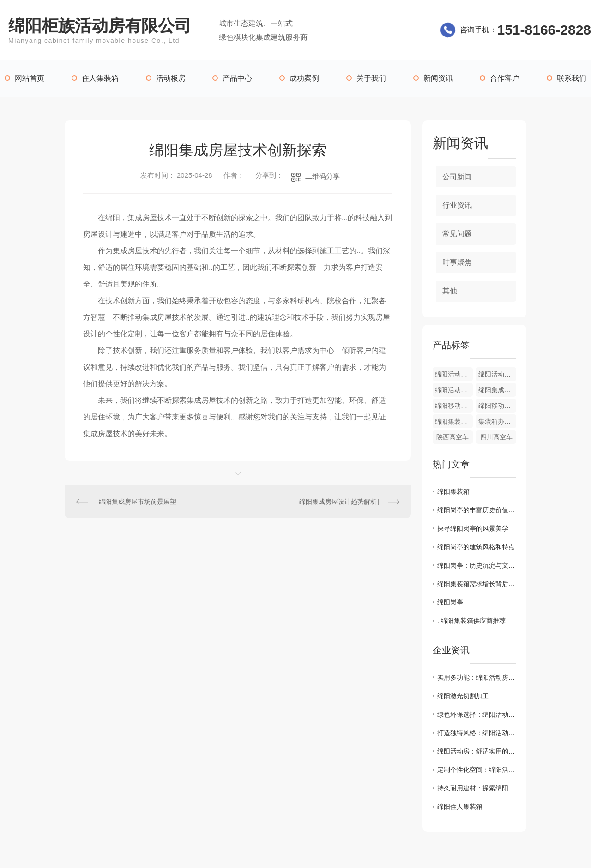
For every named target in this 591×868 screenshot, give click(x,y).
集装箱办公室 (497, 421)
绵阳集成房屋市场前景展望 (138, 502)
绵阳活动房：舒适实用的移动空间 (477, 751)
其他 (450, 291)
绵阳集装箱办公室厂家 (454, 421)
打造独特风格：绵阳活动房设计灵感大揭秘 (477, 733)
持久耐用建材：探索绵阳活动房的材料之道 (477, 788)
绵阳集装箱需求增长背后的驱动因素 (477, 584)
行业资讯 (457, 205)
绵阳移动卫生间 (497, 406)
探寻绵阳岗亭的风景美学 (473, 528)
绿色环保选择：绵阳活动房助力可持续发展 (477, 714)
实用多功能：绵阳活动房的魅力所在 (477, 677)
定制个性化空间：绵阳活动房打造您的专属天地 (477, 770)
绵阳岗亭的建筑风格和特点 (476, 547)
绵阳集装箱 (453, 491)
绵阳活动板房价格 (497, 374)
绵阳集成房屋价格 (497, 390)
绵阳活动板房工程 (454, 374)
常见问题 (457, 234)
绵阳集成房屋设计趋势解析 (338, 502)
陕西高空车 (452, 437)
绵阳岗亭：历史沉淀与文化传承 (477, 565)
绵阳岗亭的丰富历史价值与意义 (477, 510)
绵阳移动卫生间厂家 (454, 406)
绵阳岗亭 (450, 602)
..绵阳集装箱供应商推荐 (471, 621)
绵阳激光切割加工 (463, 696)
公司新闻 (457, 177)
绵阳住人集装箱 (460, 807)
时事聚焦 (457, 262)
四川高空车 (496, 437)
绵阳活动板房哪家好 (454, 390)
